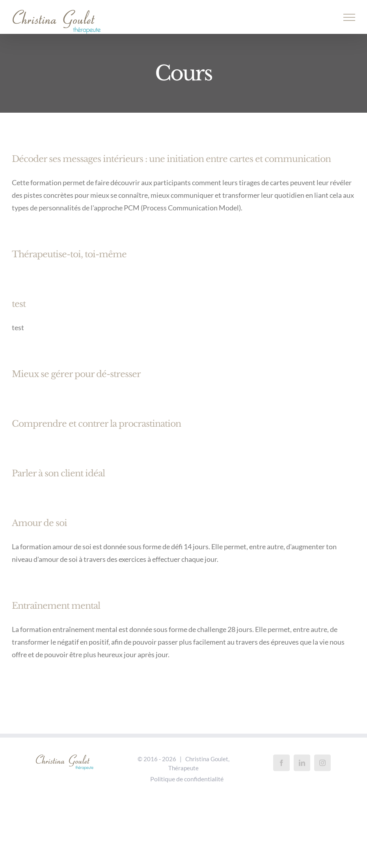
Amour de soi (39, 523)
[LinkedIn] (302, 763)
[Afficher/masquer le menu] (349, 17)
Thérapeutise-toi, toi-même (69, 254)
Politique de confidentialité (187, 779)
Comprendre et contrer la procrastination (96, 424)
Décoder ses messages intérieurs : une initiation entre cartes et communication (171, 159)
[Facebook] (281, 763)
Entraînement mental (56, 606)
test (19, 304)
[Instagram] (322, 763)
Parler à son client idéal (58, 473)
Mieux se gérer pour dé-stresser (76, 374)
